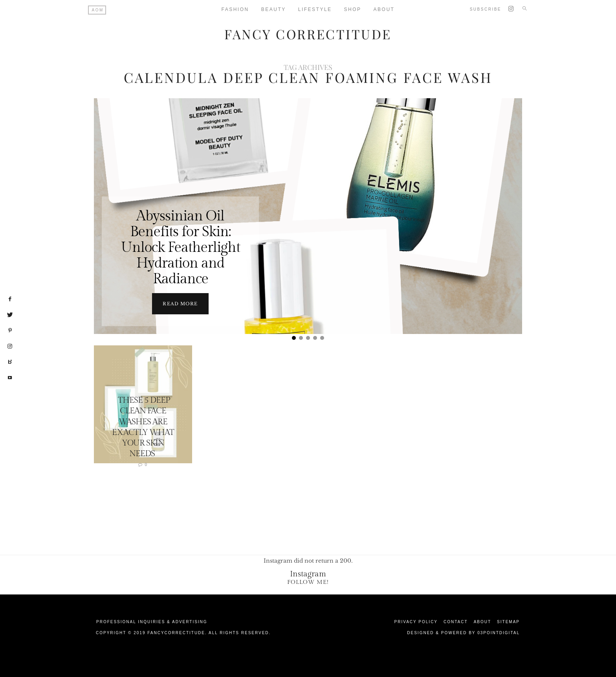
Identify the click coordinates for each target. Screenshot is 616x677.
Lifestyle (315, 9)
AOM (98, 10)
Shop (353, 9)
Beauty (274, 9)
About (384, 9)
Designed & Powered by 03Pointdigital (463, 632)
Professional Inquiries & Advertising (152, 621)
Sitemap (508, 621)
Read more (180, 303)
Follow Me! (308, 582)
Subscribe (486, 9)
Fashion (235, 9)
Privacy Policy (416, 621)
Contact (456, 621)
